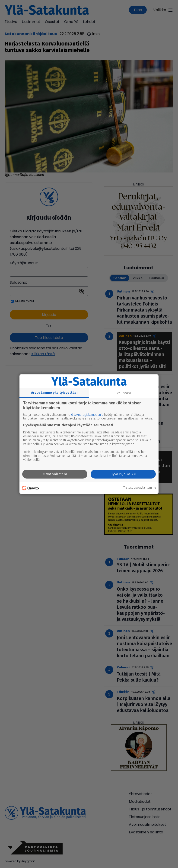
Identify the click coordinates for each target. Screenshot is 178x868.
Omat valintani (55, 474)
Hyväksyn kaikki (123, 474)
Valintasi (124, 393)
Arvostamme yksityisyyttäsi (54, 393)
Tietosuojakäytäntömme (140, 488)
